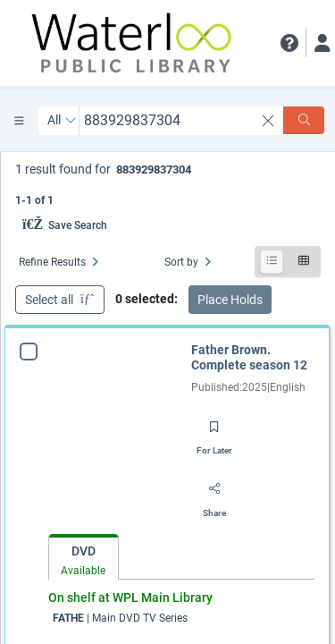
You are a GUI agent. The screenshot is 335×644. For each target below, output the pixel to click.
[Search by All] (62, 121)
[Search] (304, 120)
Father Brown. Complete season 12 (249, 358)
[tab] (84, 558)
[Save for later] (214, 433)
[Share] (214, 496)
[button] (289, 43)
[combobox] (167, 120)
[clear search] (268, 121)
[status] (168, 183)
